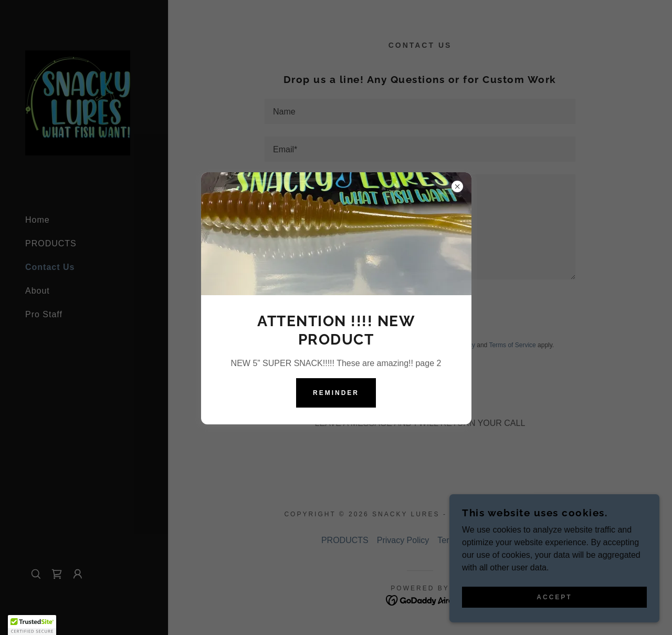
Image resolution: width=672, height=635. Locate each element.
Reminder (336, 393)
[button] (32, 625)
